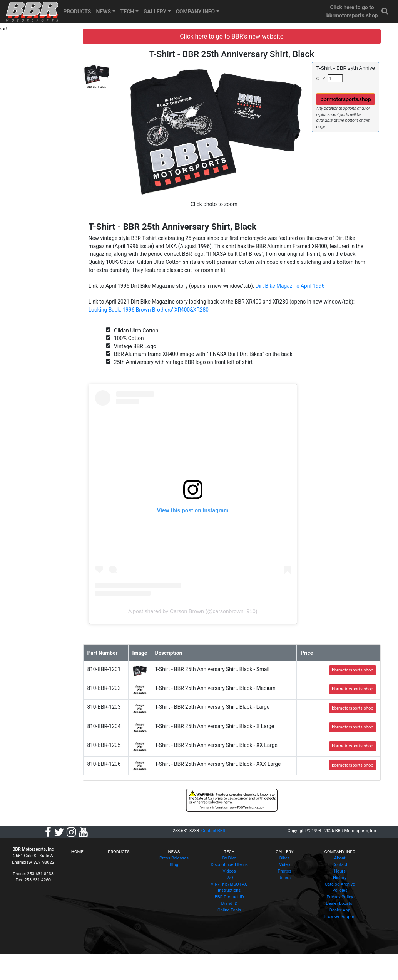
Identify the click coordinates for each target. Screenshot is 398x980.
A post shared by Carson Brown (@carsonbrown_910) (222, 609)
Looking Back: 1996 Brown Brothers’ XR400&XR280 (212, 306)
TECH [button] (127, 12)
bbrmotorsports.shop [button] (353, 99)
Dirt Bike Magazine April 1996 (323, 282)
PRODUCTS (77, 12)
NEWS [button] (103, 12)
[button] (385, 11)
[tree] (53, 29)
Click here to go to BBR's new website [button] (246, 36)
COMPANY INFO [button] (196, 12)
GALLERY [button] (155, 12)
